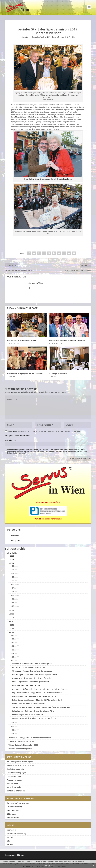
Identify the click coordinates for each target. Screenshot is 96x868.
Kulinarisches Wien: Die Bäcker (22, 741)
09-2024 (15, 595)
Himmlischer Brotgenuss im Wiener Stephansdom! (30, 738)
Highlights (12, 553)
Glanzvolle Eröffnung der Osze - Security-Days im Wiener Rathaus (40, 689)
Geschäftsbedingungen (16, 773)
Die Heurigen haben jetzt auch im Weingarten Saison (35, 675)
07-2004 (15, 588)
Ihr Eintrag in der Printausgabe (20, 762)
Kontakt (10, 837)
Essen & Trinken (58, 37)
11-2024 (15, 602)
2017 (12, 632)
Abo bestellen (12, 784)
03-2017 (15, 726)
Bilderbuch (11, 814)
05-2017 (67, 37)
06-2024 (15, 584)
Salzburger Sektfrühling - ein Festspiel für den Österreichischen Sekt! (42, 707)
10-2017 (15, 642)
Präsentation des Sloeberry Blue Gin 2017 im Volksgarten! (37, 700)
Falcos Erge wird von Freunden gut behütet (31, 682)
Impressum (11, 830)
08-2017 (15, 650)
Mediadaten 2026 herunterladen (20, 765)
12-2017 (15, 635)
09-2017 (15, 646)
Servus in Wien (37, 37)
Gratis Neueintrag (14, 807)
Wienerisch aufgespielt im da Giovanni (25, 374)
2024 (12, 563)
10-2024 (15, 599)
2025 (12, 559)
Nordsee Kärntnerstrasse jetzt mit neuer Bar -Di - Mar (35, 696)
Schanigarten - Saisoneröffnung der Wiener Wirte (33, 711)
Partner (10, 844)
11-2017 (15, 639)
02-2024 (15, 570)
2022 (12, 614)
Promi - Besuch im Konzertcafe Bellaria (29, 704)
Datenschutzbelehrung (16, 453)
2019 (12, 625)
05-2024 (15, 581)
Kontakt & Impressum (16, 791)
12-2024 (15, 606)
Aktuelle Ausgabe (14, 787)
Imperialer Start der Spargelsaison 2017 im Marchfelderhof (37, 693)
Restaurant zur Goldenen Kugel (22, 340)
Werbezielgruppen (14, 780)
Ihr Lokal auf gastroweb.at (18, 803)
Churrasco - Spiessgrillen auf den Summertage (32, 671)
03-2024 (15, 573)
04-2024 (15, 577)
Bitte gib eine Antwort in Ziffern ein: (18, 436)
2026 (12, 556)
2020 (12, 621)
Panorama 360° (13, 810)
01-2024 (15, 566)
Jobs (8, 841)
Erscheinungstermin (15, 769)
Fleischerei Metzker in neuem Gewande (67, 340)
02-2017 (15, 730)
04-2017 (15, 722)
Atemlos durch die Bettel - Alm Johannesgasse (32, 664)
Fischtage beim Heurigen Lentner (26, 685)
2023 (12, 610)
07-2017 (15, 653)
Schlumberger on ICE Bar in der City (27, 715)
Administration (13, 818)
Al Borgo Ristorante (58, 374)
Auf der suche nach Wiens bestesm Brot (29, 667)
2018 (12, 629)
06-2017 (15, 657)
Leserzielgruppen (14, 776)
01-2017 (15, 733)
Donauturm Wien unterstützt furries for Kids (31, 678)
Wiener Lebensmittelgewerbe (21, 749)
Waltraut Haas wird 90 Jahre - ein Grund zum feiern (34, 718)
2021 (12, 618)
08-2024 (15, 592)
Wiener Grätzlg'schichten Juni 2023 (23, 745)
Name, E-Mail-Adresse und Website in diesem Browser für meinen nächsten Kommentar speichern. (44, 431)
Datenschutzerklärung (16, 834)
